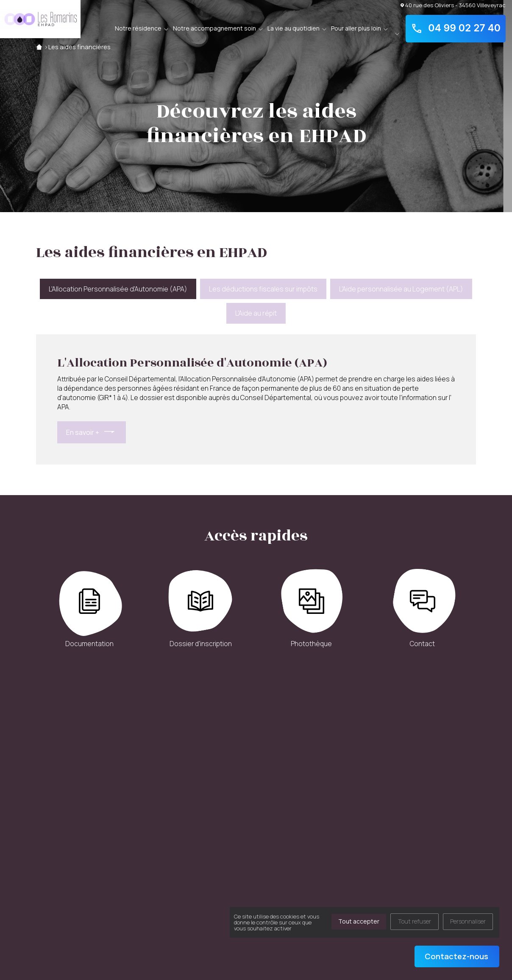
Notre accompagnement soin (214, 28)
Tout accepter (359, 921)
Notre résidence (138, 28)
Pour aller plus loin (356, 28)
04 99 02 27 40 (456, 28)
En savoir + (83, 432)
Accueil (39, 47)
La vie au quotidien (294, 28)
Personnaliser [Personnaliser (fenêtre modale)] (468, 921)
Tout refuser (415, 921)
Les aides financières (79, 47)
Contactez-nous (456, 956)
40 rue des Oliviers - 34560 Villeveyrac (453, 5)
